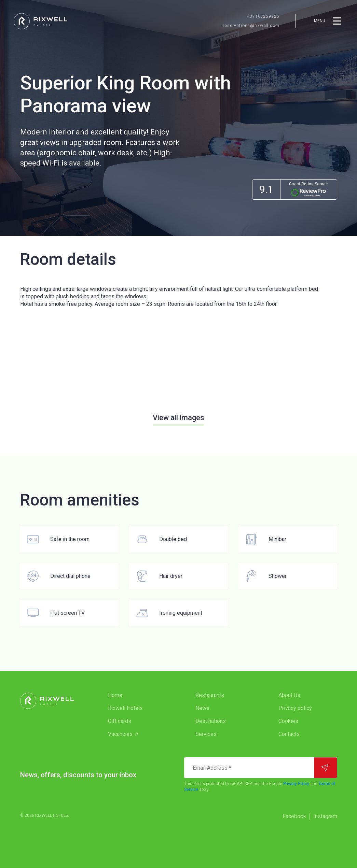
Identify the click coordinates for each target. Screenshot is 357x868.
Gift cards (120, 721)
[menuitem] (138, 695)
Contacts (289, 734)
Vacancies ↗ (123, 734)
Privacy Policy (296, 784)
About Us (289, 695)
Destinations (211, 721)
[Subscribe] (326, 768)
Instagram (325, 816)
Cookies (288, 721)
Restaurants (210, 695)
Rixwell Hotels (125, 708)
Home (115, 695)
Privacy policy (295, 708)
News (202, 708)
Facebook (294, 816)
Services (206, 734)
